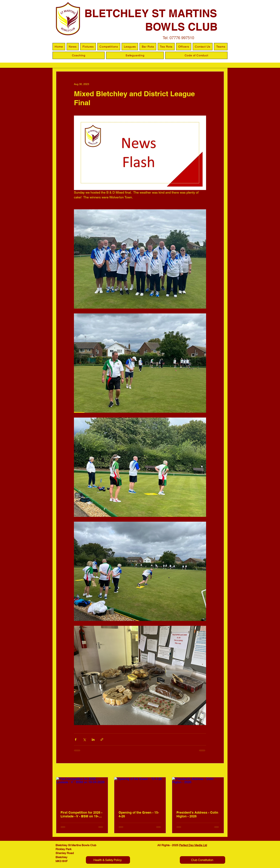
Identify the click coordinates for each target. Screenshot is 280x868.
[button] (130, 47)
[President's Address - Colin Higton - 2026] (198, 792)
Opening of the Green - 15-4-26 (139, 814)
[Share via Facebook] (76, 739)
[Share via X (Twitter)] (84, 739)
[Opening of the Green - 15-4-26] (140, 792)
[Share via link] (102, 739)
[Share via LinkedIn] (93, 739)
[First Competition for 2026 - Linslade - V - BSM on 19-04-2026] (82, 792)
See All (220, 771)
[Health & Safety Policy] (108, 860)
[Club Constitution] (202, 860)
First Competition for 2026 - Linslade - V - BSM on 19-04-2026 (82, 814)
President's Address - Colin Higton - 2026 (197, 814)
